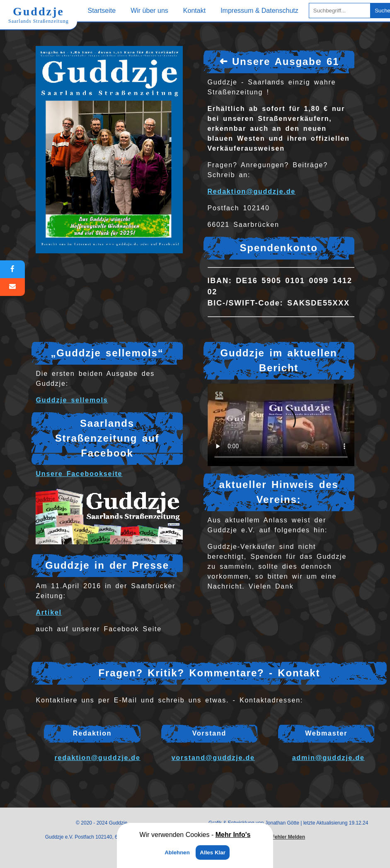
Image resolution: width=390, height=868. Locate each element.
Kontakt (194, 11)
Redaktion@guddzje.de (252, 191)
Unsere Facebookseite (79, 474)
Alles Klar (213, 852)
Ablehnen (177, 852)
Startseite (102, 11)
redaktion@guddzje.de (97, 758)
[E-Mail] (12, 287)
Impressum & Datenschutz (259, 11)
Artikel (48, 612)
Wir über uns (149, 11)
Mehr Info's (233, 835)
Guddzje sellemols (72, 400)
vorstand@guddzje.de (213, 758)
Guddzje (39, 15)
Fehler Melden (288, 837)
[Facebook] (12, 269)
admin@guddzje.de (328, 758)
